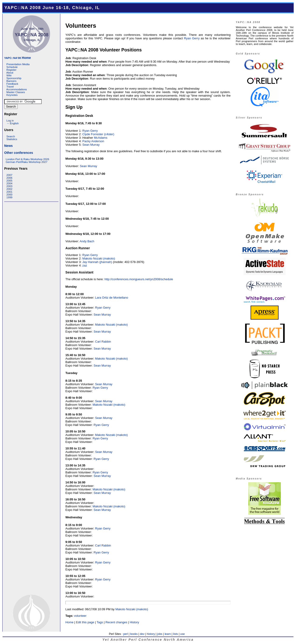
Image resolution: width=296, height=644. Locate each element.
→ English (13, 123)
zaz (85, 265)
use (182, 634)
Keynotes (12, 95)
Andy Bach (87, 241)
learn (168, 634)
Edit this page (85, 622)
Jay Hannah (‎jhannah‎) (97, 262)
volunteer (80, 616)
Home (17, 58)
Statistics (12, 139)
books (134, 634)
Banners (12, 81)
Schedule (12, 67)
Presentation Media (18, 64)
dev (142, 634)
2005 (10, 181)
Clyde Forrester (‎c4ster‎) (98, 134)
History (134, 622)
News (9, 146)
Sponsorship (14, 78)
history (151, 634)
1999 (10, 197)
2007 (10, 175)
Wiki (9, 75)
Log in (10, 121)
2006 (10, 178)
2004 (10, 183)
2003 (10, 186)
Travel (10, 87)
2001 (10, 192)
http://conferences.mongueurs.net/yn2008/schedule (139, 279)
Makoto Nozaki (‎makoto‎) (99, 258)
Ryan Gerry (192, 38)
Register (12, 70)
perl (126, 634)
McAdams (101, 138)
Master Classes (16, 92)
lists (175, 634)
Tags (100, 622)
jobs (160, 634)
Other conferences (19, 153)
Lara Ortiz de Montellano (112, 298)
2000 (10, 195)
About (10, 73)
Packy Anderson (93, 141)
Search (11, 136)
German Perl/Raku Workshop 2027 (26, 162)
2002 (10, 189)
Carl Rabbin (103, 342)
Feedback (12, 84)
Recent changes (116, 622)
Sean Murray (91, 145)
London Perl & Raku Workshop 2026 (27, 159)
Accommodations (17, 89)
